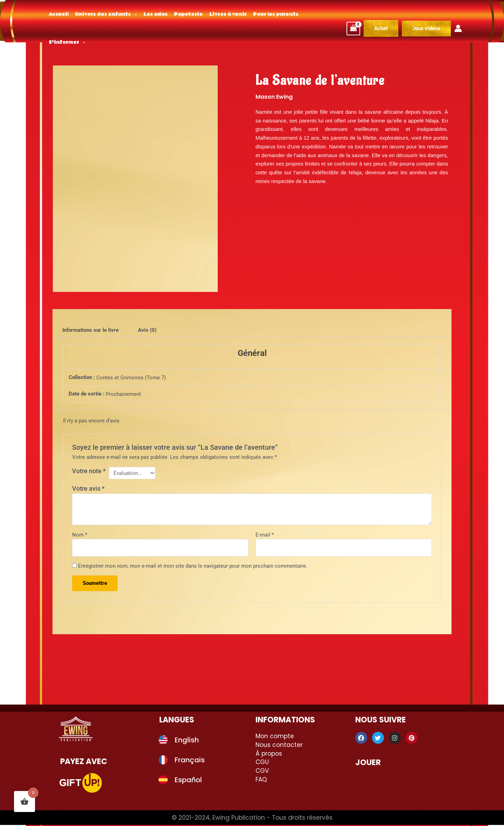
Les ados (152, 14)
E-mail (265, 536)
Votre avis (88, 489)
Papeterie (183, 14)
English (187, 741)
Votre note (89, 471)
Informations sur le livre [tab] (90, 330)
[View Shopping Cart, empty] (353, 15)
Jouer (368, 764)
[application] (132, 14)
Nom (80, 536)
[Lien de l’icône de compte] (458, 14)
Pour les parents (267, 14)
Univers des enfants (104, 14)
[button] (426, 15)
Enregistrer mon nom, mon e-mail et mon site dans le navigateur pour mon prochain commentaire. (193, 567)
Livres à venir (221, 14)
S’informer (313, 14)
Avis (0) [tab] (147, 330)
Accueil (58, 14)
